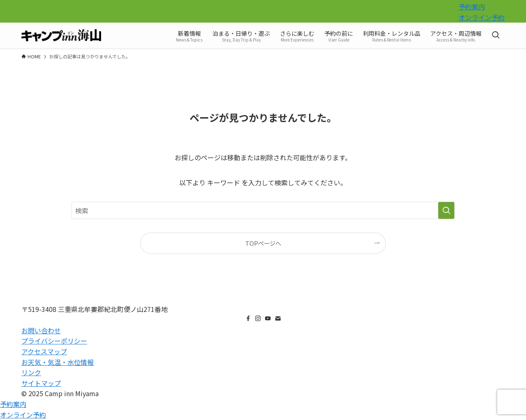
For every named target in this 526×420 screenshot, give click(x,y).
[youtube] (443, 12)
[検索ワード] (263, 210)
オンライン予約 (482, 17)
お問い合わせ (41, 330)
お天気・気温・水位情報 (58, 362)
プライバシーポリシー (54, 341)
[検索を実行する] (446, 210)
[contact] (453, 12)
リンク (31, 372)
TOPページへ (263, 243)
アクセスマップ (44, 351)
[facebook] (421, 12)
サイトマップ (41, 383)
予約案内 (472, 7)
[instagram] (432, 12)
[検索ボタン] (496, 35)
